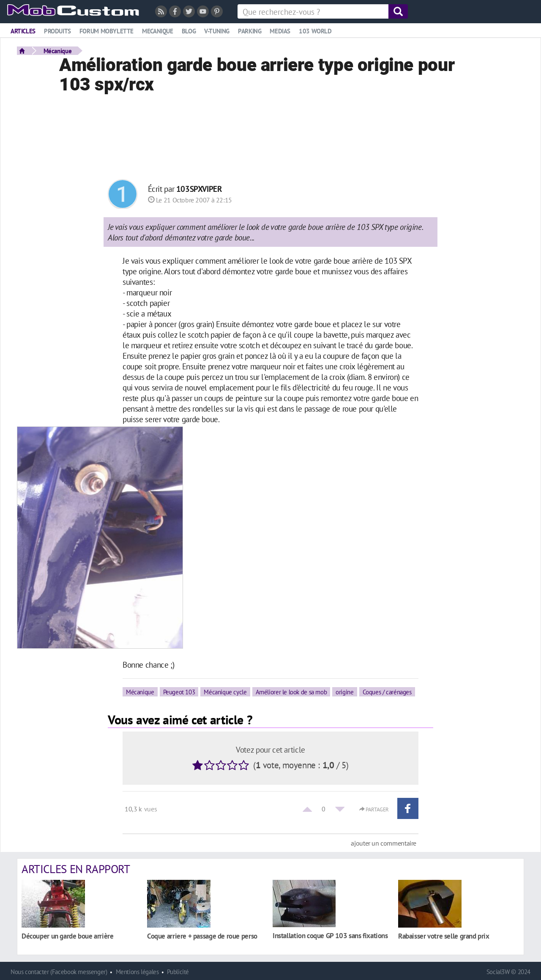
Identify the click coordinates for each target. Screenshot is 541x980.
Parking (250, 31)
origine (344, 692)
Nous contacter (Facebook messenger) (59, 972)
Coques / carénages (387, 692)
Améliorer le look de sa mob (291, 692)
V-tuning (217, 31)
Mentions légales (137, 972)
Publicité (178, 972)
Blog (189, 31)
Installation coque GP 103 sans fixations (330, 935)
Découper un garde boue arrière (67, 936)
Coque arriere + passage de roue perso (202, 936)
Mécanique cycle (225, 692)
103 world (315, 31)
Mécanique (58, 51)
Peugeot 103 (179, 692)
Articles (23, 31)
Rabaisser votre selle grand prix (444, 936)
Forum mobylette (107, 31)
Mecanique (158, 31)
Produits (57, 31)
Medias (280, 31)
